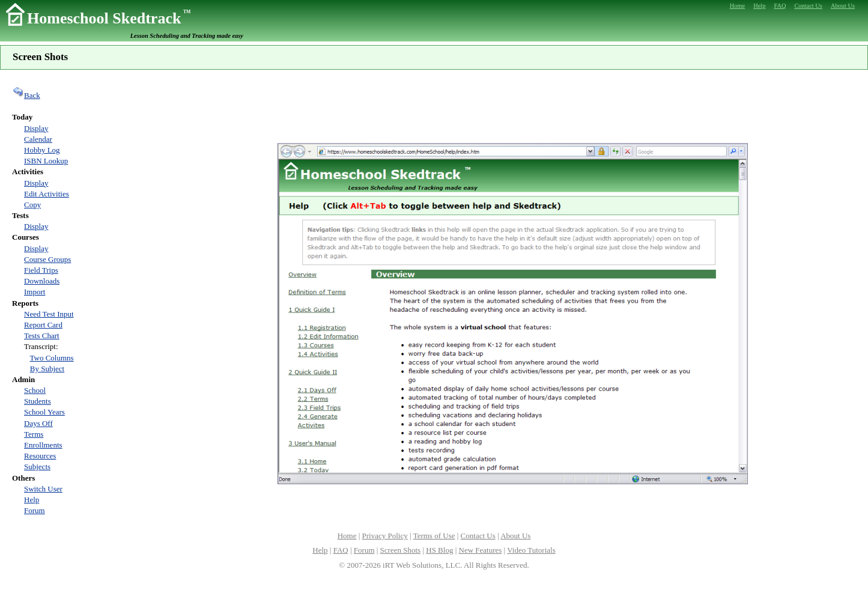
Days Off (38, 423)
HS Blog (439, 550)
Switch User (43, 489)
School (35, 390)
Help (32, 500)
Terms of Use (434, 536)
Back (26, 95)
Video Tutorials (531, 550)
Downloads (42, 281)
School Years (44, 412)
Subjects (37, 467)
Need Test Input (49, 314)
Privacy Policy (385, 536)
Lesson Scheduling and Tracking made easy (187, 36)
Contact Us (478, 536)
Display (36, 128)
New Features (481, 550)
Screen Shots (401, 550)
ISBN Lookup (46, 161)
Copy (32, 205)
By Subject (47, 369)
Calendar (38, 139)
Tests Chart (42, 336)
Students (38, 401)
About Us (515, 536)
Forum (35, 510)
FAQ (341, 550)
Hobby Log (42, 150)
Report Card (43, 325)
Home (347, 536)
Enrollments (43, 445)
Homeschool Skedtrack (109, 18)
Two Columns (52, 358)
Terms (34, 434)
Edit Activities (47, 194)
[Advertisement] (512, 105)
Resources (40, 456)
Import (35, 292)
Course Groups (47, 259)
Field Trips (41, 270)
